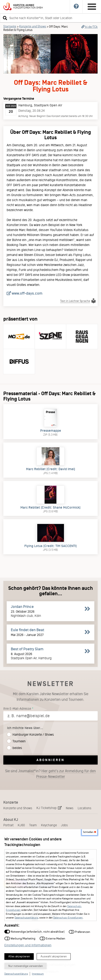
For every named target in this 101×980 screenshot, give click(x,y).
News (70, 808)
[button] (4, 18)
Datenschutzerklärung (26, 918)
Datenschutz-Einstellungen (68, 918)
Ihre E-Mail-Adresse (17, 709)
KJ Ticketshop (49, 808)
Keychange (49, 825)
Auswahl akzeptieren (54, 956)
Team (33, 825)
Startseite (10, 26)
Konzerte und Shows (33, 26)
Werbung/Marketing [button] (20, 938)
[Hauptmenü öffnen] (92, 7)
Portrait (8, 825)
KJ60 (21, 825)
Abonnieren (50, 760)
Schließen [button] (90, 832)
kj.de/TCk (90, 27)
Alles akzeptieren (19, 956)
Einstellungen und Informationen (28, 945)
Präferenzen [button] (79, 932)
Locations (85, 808)
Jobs (64, 825)
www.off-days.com (25, 293)
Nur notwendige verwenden (26, 966)
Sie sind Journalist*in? (50, 774)
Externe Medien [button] (52, 938)
